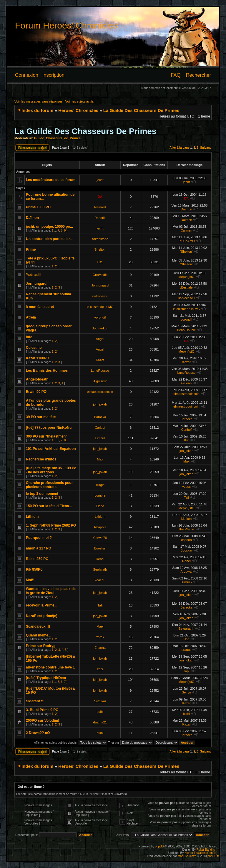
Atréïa (31, 317)
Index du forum (37, 110)
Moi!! (30, 580)
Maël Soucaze (187, 856)
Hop (186, 639)
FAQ (176, 75)
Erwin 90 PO (36, 392)
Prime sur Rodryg (41, 646)
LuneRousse (100, 371)
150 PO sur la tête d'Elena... (49, 506)
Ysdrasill (33, 275)
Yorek (100, 637)
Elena (100, 506)
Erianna (100, 648)
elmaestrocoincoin (100, 392)
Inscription (53, 75)
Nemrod (100, 207)
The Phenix (187, 529)
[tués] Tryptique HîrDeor (46, 678)
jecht (100, 180)
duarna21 (100, 722)
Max (100, 459)
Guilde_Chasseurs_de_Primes (57, 138)
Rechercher (198, 75)
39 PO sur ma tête (41, 417)
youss (186, 487)
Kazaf (100, 360)
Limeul (100, 438)
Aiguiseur (100, 381)
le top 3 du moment (42, 494)
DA (100, 197)
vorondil (100, 317)
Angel (100, 339)
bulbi (100, 712)
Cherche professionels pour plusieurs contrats (49, 485)
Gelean (186, 383)
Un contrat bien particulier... (49, 239)
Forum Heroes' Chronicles (66, 25)
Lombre (100, 495)
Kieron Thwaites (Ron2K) (201, 853)
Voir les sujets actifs (80, 101)
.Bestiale (186, 287)
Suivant (205, 148)
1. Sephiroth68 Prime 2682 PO (51, 525)
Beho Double (187, 330)
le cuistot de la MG (100, 307)
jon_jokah (100, 404)
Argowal (187, 572)
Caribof (100, 428)
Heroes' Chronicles (78, 110)
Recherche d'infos (41, 459)
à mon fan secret (40, 307)
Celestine (34, 348)
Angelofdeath (37, 379)
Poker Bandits (206, 850)
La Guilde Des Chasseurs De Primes (141, 110)
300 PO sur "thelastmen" (47, 436)
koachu (100, 580)
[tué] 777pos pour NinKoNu (49, 428)
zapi (100, 669)
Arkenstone (100, 239)
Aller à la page (180, 148)
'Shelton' (100, 249)
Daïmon (186, 209)
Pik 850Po (34, 569)
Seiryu (186, 692)
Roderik (100, 218)
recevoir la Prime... (42, 605)
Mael (100, 626)
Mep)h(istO (186, 277)
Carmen (186, 230)
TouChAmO (186, 241)
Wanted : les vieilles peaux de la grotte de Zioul (51, 591)
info (29, 337)
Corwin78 (100, 538)
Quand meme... (39, 635)
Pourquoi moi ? (39, 538)
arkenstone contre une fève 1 (50, 667)
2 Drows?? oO (38, 733)
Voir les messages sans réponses (39, 101)
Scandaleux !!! (38, 626)
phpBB (159, 846)
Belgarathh (186, 629)
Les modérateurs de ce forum (51, 180)
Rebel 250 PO (37, 559)
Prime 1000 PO (38, 207)
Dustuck (187, 582)
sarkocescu (100, 296)
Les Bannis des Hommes (47, 371)
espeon (186, 540)
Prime (31, 249)
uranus (187, 650)
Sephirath (100, 569)
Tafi (186, 497)
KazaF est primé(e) (42, 616)
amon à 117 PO (39, 548)
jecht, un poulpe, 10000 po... (49, 227)
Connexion (27, 75)
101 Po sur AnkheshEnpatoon (51, 449)
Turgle (100, 485)
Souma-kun (100, 328)
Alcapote (100, 527)
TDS (100, 262)
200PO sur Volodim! (43, 720)
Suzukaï (100, 701)
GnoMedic (100, 275)
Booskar (100, 548)
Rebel (100, 559)
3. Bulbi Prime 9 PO (42, 710)
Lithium (32, 517)
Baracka (100, 417)
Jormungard (36, 284)
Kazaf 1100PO (38, 358)
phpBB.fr (213, 856)
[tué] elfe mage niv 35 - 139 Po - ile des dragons (51, 470)
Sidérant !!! (35, 701)
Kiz (186, 440)
